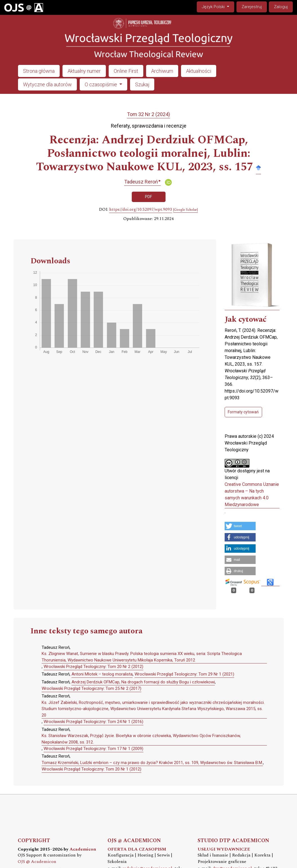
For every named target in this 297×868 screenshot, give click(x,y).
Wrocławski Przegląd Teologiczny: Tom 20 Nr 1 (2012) (91, 769)
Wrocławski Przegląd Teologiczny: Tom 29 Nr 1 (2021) (184, 674)
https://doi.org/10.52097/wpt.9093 (141, 210)
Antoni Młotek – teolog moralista (102, 674)
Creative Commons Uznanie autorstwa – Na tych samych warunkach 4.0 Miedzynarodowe (252, 494)
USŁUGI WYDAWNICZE (224, 849)
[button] (240, 526)
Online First (126, 71)
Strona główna (39, 71)
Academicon (83, 849)
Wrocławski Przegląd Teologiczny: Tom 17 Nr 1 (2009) (93, 749)
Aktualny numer (84, 71)
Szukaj (142, 84)
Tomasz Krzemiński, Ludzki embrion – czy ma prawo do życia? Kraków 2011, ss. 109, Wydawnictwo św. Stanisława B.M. (152, 763)
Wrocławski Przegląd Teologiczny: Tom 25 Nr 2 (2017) (91, 688)
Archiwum (162, 71)
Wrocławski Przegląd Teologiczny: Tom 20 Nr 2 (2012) (93, 667)
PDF (148, 197)
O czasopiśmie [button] (101, 84)
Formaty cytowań (243, 412)
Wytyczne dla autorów (47, 84)
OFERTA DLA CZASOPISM (137, 849)
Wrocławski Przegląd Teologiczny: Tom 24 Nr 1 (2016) (93, 722)
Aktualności (199, 71)
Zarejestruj (252, 7)
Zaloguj (281, 7)
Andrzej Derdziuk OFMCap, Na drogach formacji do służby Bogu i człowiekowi (143, 682)
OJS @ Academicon (37, 862)
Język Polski (218, 6)
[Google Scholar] (186, 210)
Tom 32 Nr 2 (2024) (148, 114)
